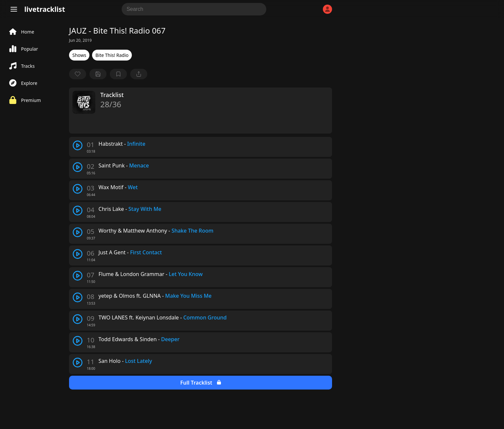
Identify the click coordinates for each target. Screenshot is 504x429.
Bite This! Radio (112, 55)
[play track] (78, 145)
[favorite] (78, 74)
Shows (79, 55)
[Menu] (14, 9)
